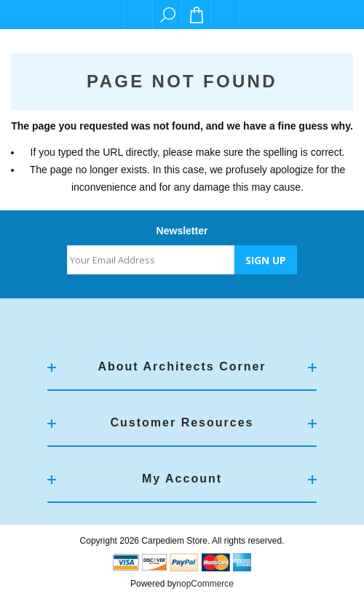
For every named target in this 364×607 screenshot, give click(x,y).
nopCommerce (205, 584)
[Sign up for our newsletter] (151, 260)
